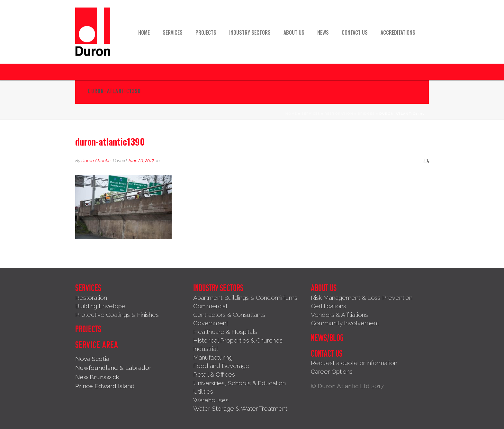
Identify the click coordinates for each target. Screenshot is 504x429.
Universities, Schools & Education (239, 383)
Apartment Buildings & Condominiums (245, 298)
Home (144, 32)
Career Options (332, 371)
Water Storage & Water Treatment (240, 408)
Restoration (339, 114)
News (323, 32)
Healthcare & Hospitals (225, 332)
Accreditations (398, 32)
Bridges (366, 114)
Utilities (203, 391)
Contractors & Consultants (229, 315)
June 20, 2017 (141, 161)
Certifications (328, 306)
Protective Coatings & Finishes (117, 315)
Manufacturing (213, 357)
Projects (206, 32)
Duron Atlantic (96, 161)
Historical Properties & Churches (238, 340)
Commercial (210, 306)
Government (211, 323)
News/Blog (327, 338)
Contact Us (355, 32)
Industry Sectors (250, 32)
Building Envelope (100, 306)
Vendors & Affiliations (339, 315)
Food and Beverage (221, 366)
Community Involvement (345, 323)
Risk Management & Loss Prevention (362, 298)
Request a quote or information (354, 363)
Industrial (206, 349)
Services (173, 32)
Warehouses (211, 400)
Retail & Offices (214, 374)
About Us (294, 32)
